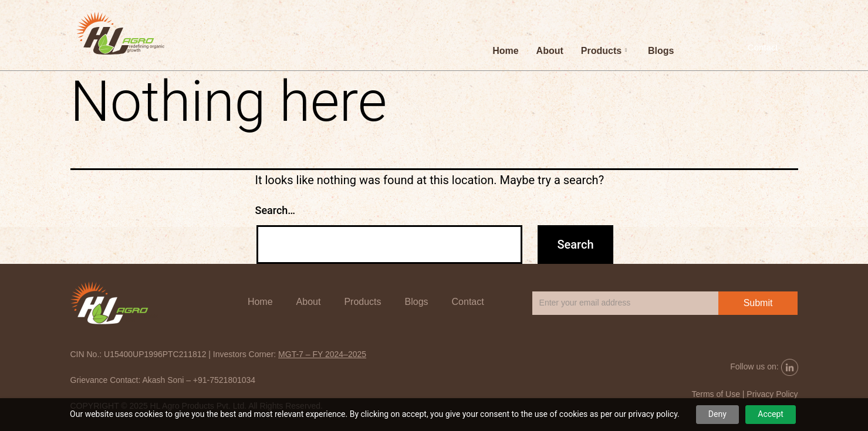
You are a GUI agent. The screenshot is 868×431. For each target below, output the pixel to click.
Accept (771, 414)
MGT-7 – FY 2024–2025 (322, 354)
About (550, 51)
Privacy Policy (772, 394)
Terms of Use (715, 394)
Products (604, 51)
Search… (276, 210)
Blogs (661, 51)
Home (505, 51)
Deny (717, 414)
